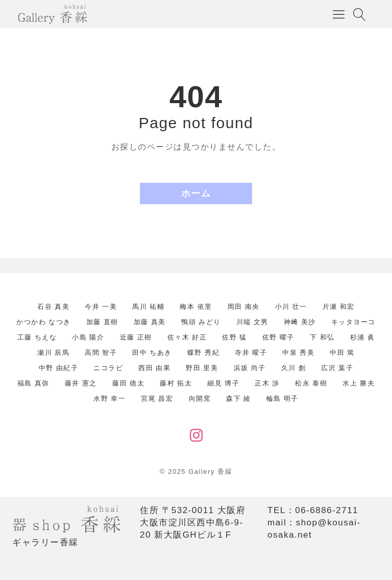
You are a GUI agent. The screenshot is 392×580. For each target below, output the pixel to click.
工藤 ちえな (37, 337)
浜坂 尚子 (250, 368)
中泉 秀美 (298, 353)
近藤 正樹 (136, 337)
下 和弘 (322, 337)
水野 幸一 (109, 398)
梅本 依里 (196, 307)
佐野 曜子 (278, 337)
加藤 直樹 (102, 322)
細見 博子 (223, 383)
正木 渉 (267, 383)
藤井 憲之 (81, 383)
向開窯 (200, 398)
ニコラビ (108, 368)
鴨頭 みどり (201, 322)
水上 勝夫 (359, 383)
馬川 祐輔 (148, 307)
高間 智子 (101, 353)
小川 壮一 (291, 307)
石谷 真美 (53, 307)
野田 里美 (202, 368)
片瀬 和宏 (339, 307)
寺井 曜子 (251, 353)
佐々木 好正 (187, 337)
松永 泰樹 (311, 383)
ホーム (196, 194)
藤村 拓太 (176, 383)
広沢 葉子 (337, 368)
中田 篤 (342, 353)
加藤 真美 (150, 322)
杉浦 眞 (363, 337)
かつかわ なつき (44, 322)
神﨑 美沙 (300, 322)
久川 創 (294, 368)
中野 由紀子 (59, 368)
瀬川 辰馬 (53, 353)
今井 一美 (101, 307)
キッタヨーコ (353, 322)
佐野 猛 (235, 337)
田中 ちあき (152, 353)
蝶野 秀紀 (203, 353)
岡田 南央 (244, 307)
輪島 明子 (283, 398)
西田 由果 (154, 368)
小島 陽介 (88, 337)
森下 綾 (239, 398)
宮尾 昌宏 (157, 398)
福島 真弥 (33, 383)
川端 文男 (252, 322)
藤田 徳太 (128, 383)
